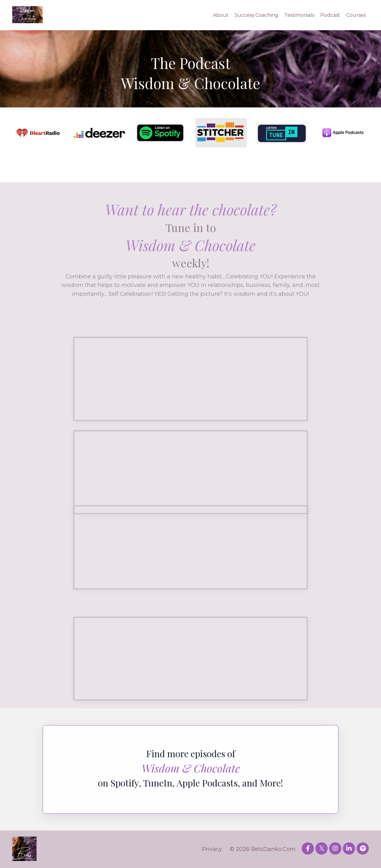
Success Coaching (256, 15)
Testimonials (299, 15)
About (221, 15)
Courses (356, 15)
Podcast (330, 15)
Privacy (212, 849)
